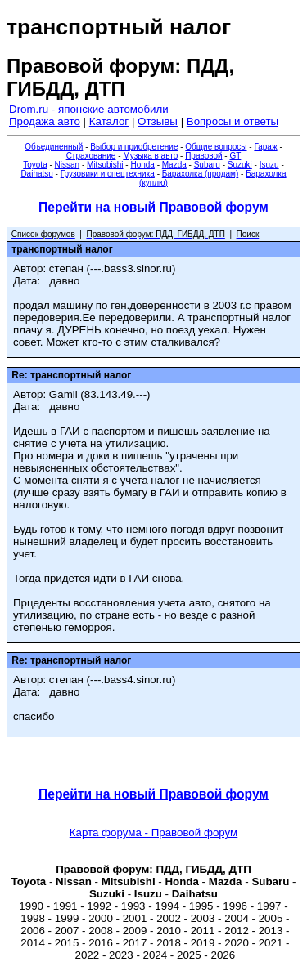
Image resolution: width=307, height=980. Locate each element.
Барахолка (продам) (201, 174)
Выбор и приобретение (134, 147)
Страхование (91, 156)
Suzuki (240, 165)
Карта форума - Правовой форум (154, 832)
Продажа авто (45, 121)
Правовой (203, 156)
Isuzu (269, 165)
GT (235, 156)
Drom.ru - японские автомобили (89, 109)
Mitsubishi (105, 165)
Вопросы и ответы (233, 121)
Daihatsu (36, 174)
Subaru (207, 165)
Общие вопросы (216, 147)
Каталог (109, 121)
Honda (142, 165)
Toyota (35, 165)
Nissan (68, 165)
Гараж (265, 147)
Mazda (174, 165)
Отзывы (158, 121)
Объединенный (54, 147)
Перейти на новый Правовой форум (153, 207)
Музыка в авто (150, 156)
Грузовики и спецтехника (108, 174)
